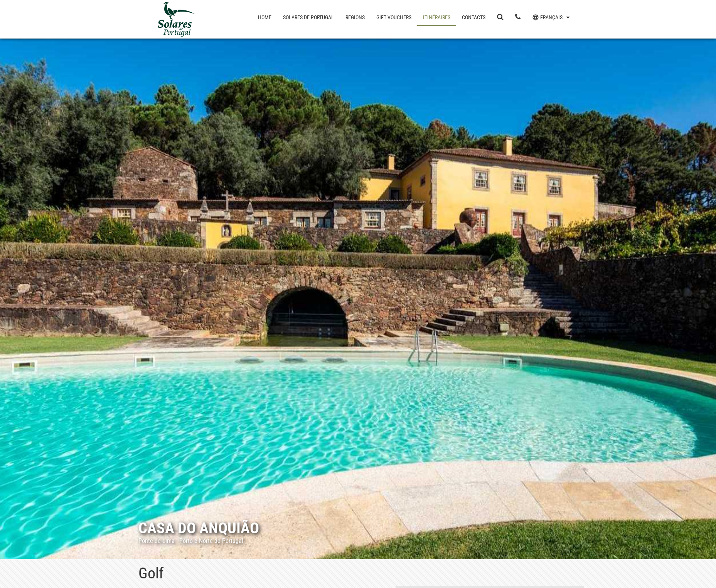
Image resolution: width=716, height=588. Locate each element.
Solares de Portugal (308, 17)
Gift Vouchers (394, 17)
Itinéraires (437, 17)
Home (265, 17)
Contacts (474, 17)
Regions (355, 17)
